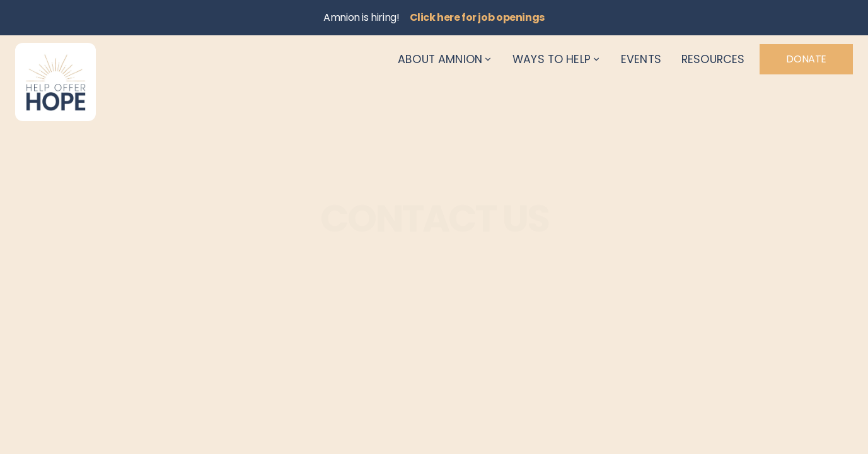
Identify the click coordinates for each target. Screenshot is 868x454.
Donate (806, 59)
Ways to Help (557, 59)
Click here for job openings (477, 17)
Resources (713, 59)
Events (641, 59)
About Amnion (445, 59)
